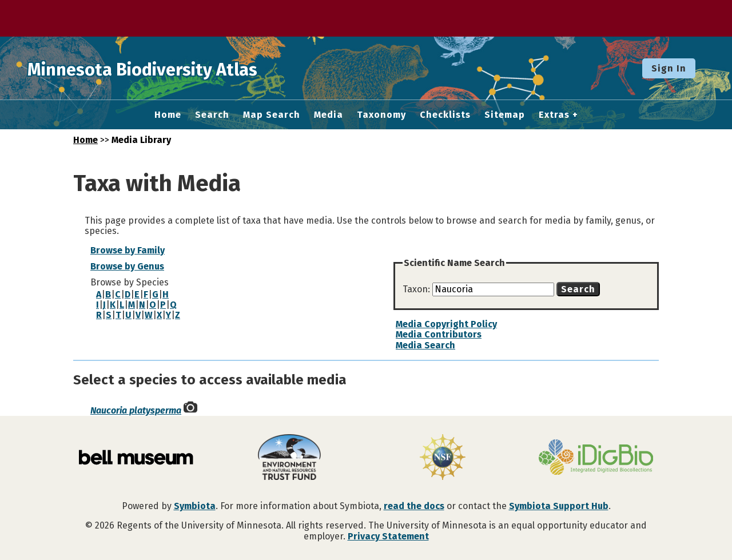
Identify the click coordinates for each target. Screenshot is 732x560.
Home (168, 115)
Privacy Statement (388, 536)
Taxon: (417, 289)
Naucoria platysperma (136, 410)
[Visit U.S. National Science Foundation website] (443, 458)
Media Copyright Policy (446, 324)
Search (212, 115)
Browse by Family (128, 250)
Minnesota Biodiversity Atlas (178, 68)
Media (329, 115)
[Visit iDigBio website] (596, 458)
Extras (554, 115)
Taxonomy (381, 115)
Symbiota (195, 506)
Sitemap (505, 115)
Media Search (425, 345)
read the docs (414, 506)
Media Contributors (439, 334)
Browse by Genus (127, 266)
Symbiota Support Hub (559, 506)
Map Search (272, 115)
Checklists (445, 115)
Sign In (669, 68)
